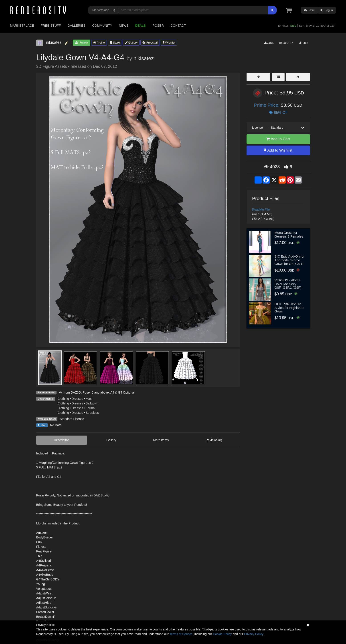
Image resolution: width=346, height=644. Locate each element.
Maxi (89, 399)
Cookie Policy (222, 634)
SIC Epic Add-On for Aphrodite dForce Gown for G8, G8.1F (290, 260)
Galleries (76, 26)
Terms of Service (181, 634)
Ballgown (92, 403)
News (124, 26)
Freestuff (150, 43)
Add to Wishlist (278, 150)
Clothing (63, 399)
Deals (141, 26)
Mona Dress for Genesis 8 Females (289, 234)
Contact (178, 26)
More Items (161, 440)
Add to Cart (278, 139)
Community (102, 26)
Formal (91, 408)
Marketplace (22, 26)
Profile (99, 43)
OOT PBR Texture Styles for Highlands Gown (289, 308)
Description (62, 440)
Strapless (92, 413)
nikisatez (144, 58)
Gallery (131, 43)
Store (115, 43)
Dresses (77, 399)
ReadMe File (261, 210)
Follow (81, 43)
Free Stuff (51, 26)
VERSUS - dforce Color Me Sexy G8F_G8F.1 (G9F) (288, 284)
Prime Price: (267, 105)
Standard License (72, 419)
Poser (158, 26)
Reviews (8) (214, 440)
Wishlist (169, 43)
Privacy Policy (254, 634)
